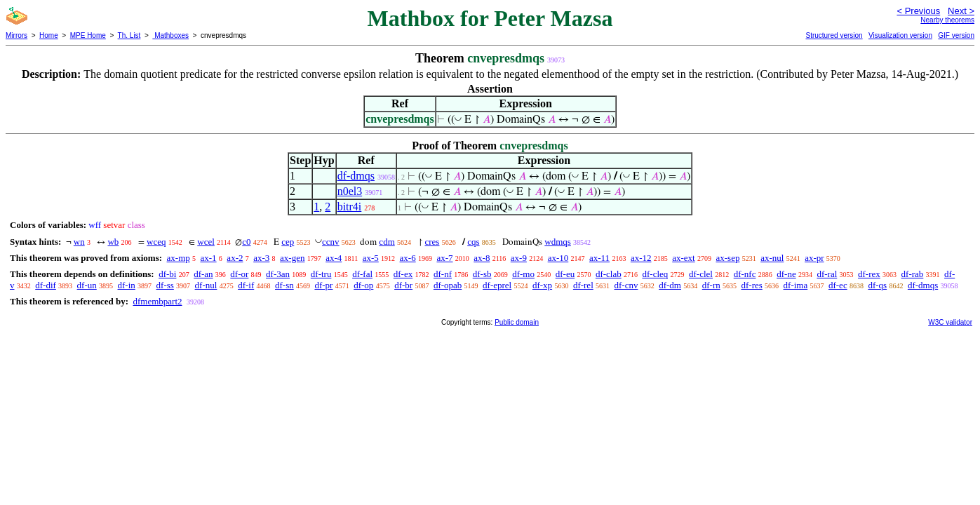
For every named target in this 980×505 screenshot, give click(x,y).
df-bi (167, 274)
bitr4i (350, 207)
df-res (751, 285)
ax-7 (444, 258)
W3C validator (950, 322)
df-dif (46, 285)
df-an (203, 274)
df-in (127, 285)
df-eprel (497, 285)
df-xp (542, 285)
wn (79, 242)
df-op (363, 285)
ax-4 (334, 258)
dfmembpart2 (157, 301)
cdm (387, 242)
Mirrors (16, 35)
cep (288, 242)
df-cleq (655, 274)
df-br (403, 285)
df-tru (321, 274)
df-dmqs (356, 176)
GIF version (956, 35)
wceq (156, 242)
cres (432, 242)
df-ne (786, 274)
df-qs (877, 285)
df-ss (165, 285)
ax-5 (371, 258)
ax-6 (408, 258)
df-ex (403, 274)
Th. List (129, 35)
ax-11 (599, 258)
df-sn (284, 285)
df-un (87, 285)
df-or (239, 274)
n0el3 (350, 191)
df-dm (670, 285)
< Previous (918, 11)
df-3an (278, 274)
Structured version (834, 35)
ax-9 (519, 258)
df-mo (523, 274)
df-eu (565, 274)
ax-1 (209, 258)
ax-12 (641, 258)
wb (113, 242)
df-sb (482, 274)
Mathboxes (170, 35)
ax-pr (814, 258)
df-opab (448, 285)
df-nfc (745, 274)
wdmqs (558, 242)
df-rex (869, 274)
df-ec (838, 285)
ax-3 (261, 258)
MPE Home (88, 35)
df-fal (362, 274)
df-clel (701, 274)
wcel (206, 242)
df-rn (711, 285)
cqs (473, 242)
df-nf (443, 274)
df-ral (827, 274)
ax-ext (683, 258)
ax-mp (179, 258)
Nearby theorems (947, 20)
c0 (246, 242)
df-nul (206, 285)
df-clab (609, 274)
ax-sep (727, 258)
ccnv (331, 242)
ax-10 (558, 258)
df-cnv (626, 285)
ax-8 (482, 258)
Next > (961, 11)
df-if (246, 285)
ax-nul (772, 258)
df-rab (913, 274)
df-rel (583, 285)
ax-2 (235, 258)
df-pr (323, 285)
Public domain (517, 322)
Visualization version (900, 35)
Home (49, 35)
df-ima (796, 285)
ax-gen (292, 258)
